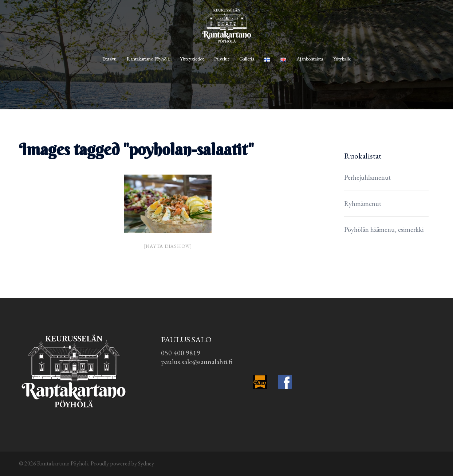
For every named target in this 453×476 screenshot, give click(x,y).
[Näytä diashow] (168, 246)
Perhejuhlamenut (367, 177)
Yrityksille (342, 59)
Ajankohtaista (310, 59)
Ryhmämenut (363, 204)
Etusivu (109, 59)
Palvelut (222, 59)
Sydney (146, 463)
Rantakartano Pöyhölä (148, 59)
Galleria (247, 59)
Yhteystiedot (192, 59)
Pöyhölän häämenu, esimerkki (384, 229)
